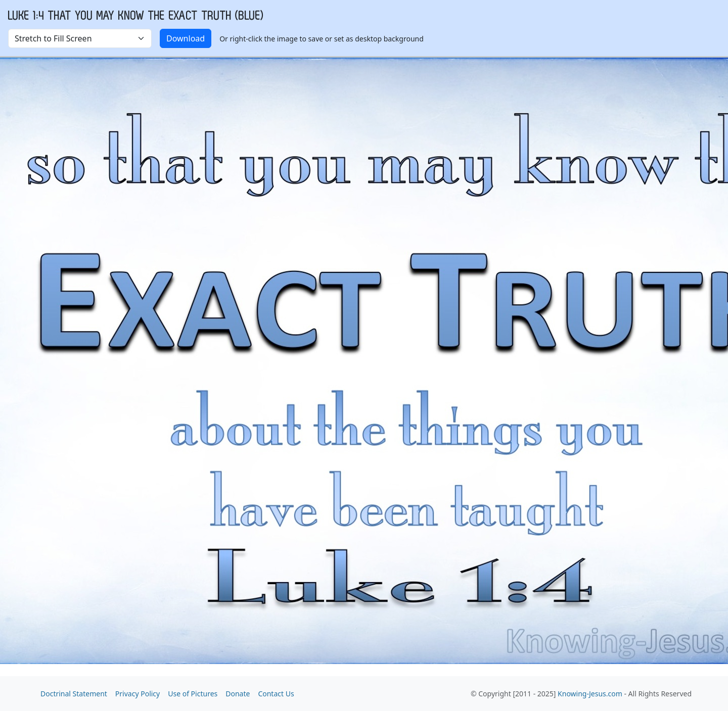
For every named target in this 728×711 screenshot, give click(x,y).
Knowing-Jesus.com (590, 694)
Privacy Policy (138, 694)
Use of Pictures (193, 694)
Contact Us (276, 694)
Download (186, 38)
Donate (238, 694)
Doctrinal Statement (74, 694)
